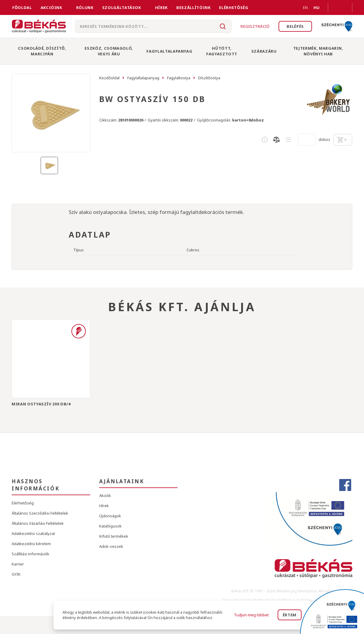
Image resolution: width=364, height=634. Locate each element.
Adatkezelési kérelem (31, 544)
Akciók (105, 495)
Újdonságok (110, 516)
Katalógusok (110, 526)
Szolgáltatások (122, 7)
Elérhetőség (234, 7)
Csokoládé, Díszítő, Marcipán (42, 51)
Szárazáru (264, 51)
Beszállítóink (193, 7)
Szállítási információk (30, 554)
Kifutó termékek (114, 536)
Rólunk (85, 7)
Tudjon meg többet (251, 615)
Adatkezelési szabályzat (33, 533)
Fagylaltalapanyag (169, 51)
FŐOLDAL (22, 7)
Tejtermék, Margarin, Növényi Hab (318, 51)
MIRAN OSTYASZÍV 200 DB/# (42, 404)
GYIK (16, 574)
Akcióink (51, 7)
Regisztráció (255, 26)
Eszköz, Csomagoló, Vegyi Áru (109, 51)
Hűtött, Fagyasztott (222, 51)
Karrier (18, 564)
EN (298, 7)
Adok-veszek (111, 546)
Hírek (161, 7)
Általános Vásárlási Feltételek (38, 523)
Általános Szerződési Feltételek (40, 513)
